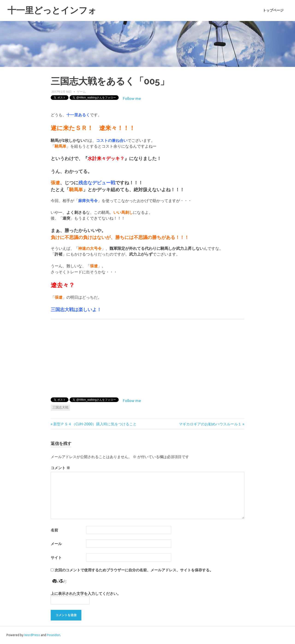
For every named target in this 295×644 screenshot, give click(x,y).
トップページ (273, 10)
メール (56, 544)
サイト (56, 558)
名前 (54, 530)
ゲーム (81, 92)
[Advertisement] (206, 357)
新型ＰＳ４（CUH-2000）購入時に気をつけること (95, 424)
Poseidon (53, 635)
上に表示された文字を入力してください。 (86, 593)
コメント (60, 468)
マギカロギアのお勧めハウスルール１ (210, 424)
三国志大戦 (60, 407)
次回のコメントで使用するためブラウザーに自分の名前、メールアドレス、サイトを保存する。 (134, 570)
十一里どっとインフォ (52, 10)
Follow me (132, 98)
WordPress (32, 635)
